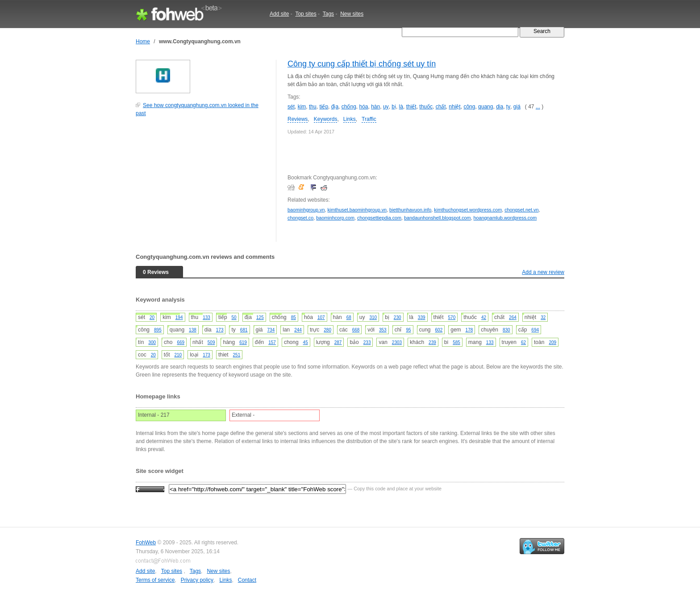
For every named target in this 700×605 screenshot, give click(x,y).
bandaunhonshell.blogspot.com (437, 218)
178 (469, 330)
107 (321, 317)
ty (508, 107)
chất (441, 107)
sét (291, 107)
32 (543, 317)
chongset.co (300, 218)
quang (485, 107)
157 (272, 342)
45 (306, 342)
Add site (279, 14)
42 (484, 317)
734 (271, 330)
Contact (247, 580)
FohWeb (146, 543)
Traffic (369, 119)
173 (220, 330)
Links (350, 119)
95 (408, 330)
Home (143, 41)
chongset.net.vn (521, 210)
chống (349, 107)
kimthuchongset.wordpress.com (468, 210)
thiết (411, 107)
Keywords (326, 119)
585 (456, 342)
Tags (328, 14)
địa (335, 107)
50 (234, 317)
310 (373, 317)
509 (211, 342)
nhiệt (454, 107)
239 (432, 342)
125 (260, 317)
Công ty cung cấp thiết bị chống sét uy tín (362, 64)
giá (517, 107)
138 (193, 330)
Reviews (298, 119)
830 (506, 330)
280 (327, 330)
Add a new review (543, 272)
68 (349, 317)
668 (356, 330)
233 (367, 342)
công (469, 107)
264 (513, 317)
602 (439, 330)
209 (552, 342)
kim (302, 107)
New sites (352, 14)
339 (422, 317)
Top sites (306, 14)
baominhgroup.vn (306, 210)
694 (535, 330)
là (401, 107)
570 (452, 317)
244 (298, 330)
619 (243, 342)
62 (523, 342)
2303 (397, 342)
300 (152, 342)
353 (383, 330)
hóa (363, 107)
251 (237, 355)
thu (313, 107)
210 (178, 355)
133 (206, 317)
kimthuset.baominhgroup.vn (357, 210)
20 (152, 317)
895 (158, 330)
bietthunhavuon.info (410, 210)
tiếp (324, 107)
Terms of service (155, 580)
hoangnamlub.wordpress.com (505, 218)
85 (294, 317)
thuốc (426, 107)
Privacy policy (197, 580)
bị (394, 107)
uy (386, 107)
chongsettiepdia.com (379, 218)
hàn (375, 107)
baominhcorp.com (335, 218)
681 (244, 330)
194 (179, 317)
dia (500, 107)
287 (338, 342)
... (538, 107)
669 (181, 342)
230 (398, 317)
